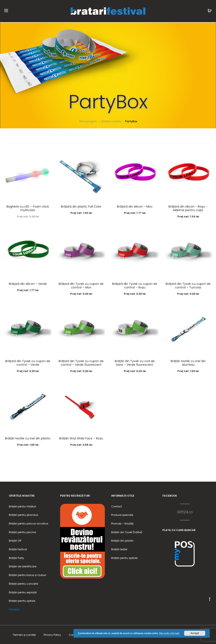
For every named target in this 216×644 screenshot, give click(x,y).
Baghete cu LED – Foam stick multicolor (28, 208)
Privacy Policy (52, 634)
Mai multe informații (169, 633)
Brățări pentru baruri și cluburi (28, 575)
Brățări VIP (15, 540)
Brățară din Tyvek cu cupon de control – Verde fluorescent (81, 362)
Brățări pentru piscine (22, 532)
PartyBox (14, 609)
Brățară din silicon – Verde (28, 283)
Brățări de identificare (23, 566)
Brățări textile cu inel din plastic (28, 438)
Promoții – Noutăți (122, 523)
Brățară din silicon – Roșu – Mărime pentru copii (188, 208)
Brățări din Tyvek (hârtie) (127, 532)
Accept (195, 633)
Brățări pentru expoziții (23, 592)
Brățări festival (18, 549)
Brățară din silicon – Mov (135, 206)
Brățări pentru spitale (124, 558)
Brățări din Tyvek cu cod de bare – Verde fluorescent (135, 362)
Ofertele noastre (111, 121)
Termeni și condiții (24, 634)
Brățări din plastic (122, 540)
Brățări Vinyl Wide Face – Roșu (81, 438)
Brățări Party (16, 558)
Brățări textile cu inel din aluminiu (188, 362)
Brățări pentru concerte (23, 583)
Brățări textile (119, 549)
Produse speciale (122, 514)
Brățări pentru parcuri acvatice (28, 523)
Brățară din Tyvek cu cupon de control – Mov (81, 285)
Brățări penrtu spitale (22, 600)
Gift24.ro (185, 512)
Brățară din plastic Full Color (81, 206)
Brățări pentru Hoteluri (22, 506)
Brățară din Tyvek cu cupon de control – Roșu (135, 285)
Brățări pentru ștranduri (24, 514)
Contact (117, 506)
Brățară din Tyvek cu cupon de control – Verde (28, 362)
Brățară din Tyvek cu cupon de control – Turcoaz (188, 285)
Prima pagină (88, 121)
